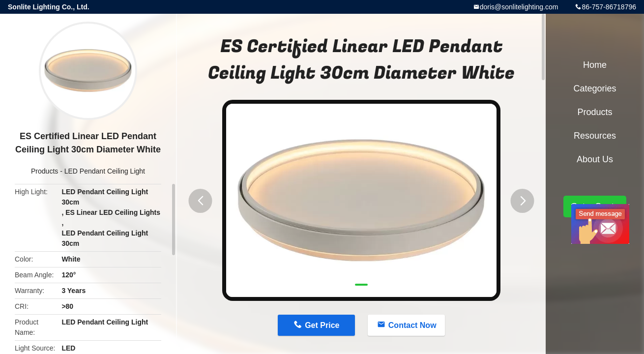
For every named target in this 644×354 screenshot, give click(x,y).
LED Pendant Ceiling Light (105, 171)
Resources (595, 136)
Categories (595, 88)
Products (44, 171)
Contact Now (412, 325)
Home (595, 65)
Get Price (322, 325)
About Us (595, 159)
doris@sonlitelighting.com (519, 7)
